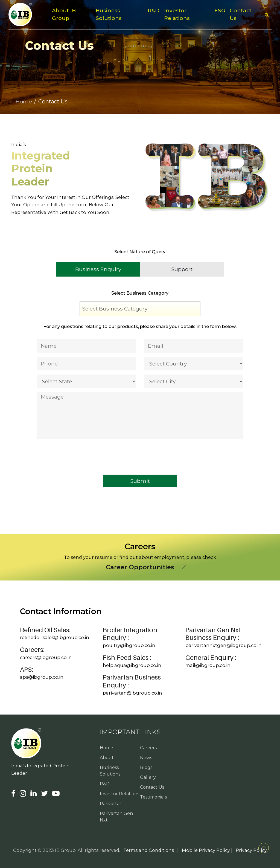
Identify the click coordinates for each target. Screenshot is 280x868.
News (146, 758)
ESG (220, 11)
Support (182, 269)
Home (24, 101)
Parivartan (111, 804)
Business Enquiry (98, 269)
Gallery (148, 777)
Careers (148, 748)
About (107, 758)
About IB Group (64, 14)
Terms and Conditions (149, 850)
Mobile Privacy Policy (206, 850)
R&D (154, 11)
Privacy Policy (251, 850)
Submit (140, 481)
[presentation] (78, 451)
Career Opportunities (140, 567)
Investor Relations (177, 14)
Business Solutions (109, 14)
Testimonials (153, 797)
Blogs (146, 767)
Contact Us (241, 14)
